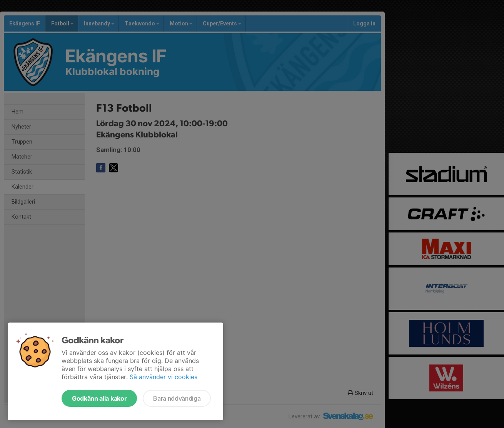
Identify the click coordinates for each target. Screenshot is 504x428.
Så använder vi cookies (164, 377)
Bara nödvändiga (177, 398)
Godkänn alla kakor (99, 398)
